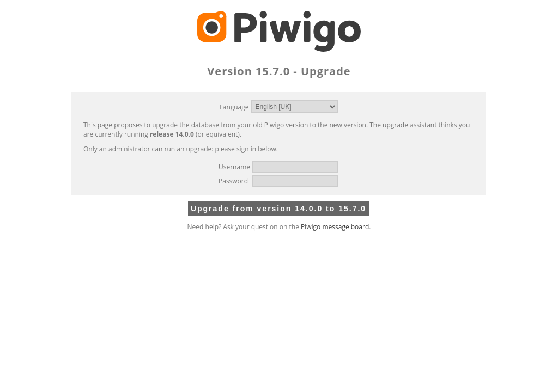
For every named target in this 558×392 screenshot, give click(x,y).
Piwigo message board (335, 227)
